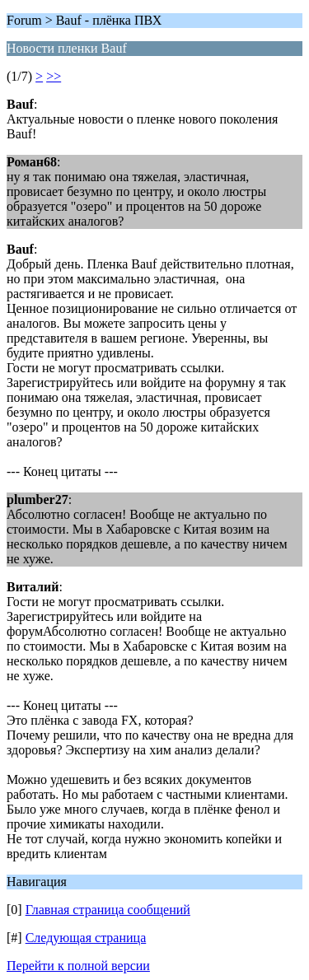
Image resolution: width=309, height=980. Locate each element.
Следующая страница (86, 938)
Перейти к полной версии (78, 966)
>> (54, 76)
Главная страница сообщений (108, 910)
